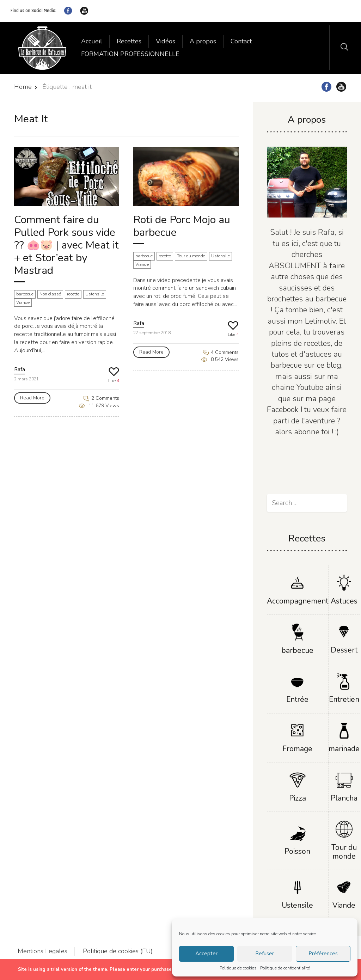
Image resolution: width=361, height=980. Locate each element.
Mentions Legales (42, 951)
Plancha (344, 798)
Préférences (323, 954)
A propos (203, 41)
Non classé (50, 294)
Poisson (297, 851)
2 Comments (101, 398)
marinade (344, 749)
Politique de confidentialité (285, 968)
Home (23, 87)
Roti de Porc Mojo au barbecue (182, 226)
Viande (23, 302)
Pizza (298, 798)
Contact (241, 41)
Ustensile (95, 294)
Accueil (92, 41)
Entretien (344, 699)
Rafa (20, 369)
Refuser (265, 954)
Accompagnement (298, 601)
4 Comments (221, 352)
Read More (32, 398)
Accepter (206, 954)
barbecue (25, 294)
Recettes (129, 41)
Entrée (297, 699)
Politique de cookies (238, 968)
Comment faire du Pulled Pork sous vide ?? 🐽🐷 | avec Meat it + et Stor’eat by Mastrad (66, 245)
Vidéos (166, 41)
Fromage (297, 749)
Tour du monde (191, 256)
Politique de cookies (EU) (118, 951)
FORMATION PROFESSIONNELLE (130, 54)
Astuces (344, 601)
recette (73, 294)
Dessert (344, 650)
